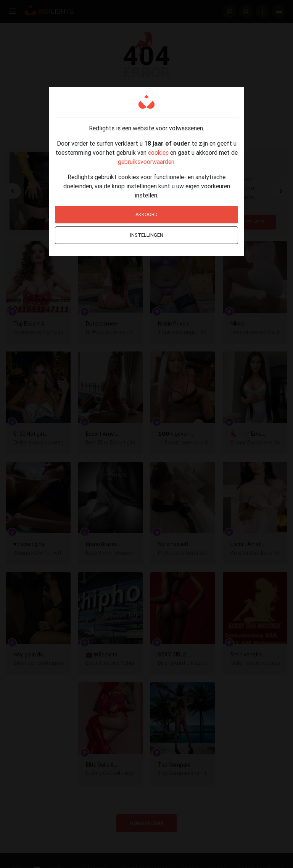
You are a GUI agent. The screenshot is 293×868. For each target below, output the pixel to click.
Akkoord (146, 214)
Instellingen (147, 235)
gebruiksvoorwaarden (146, 162)
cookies (158, 152)
